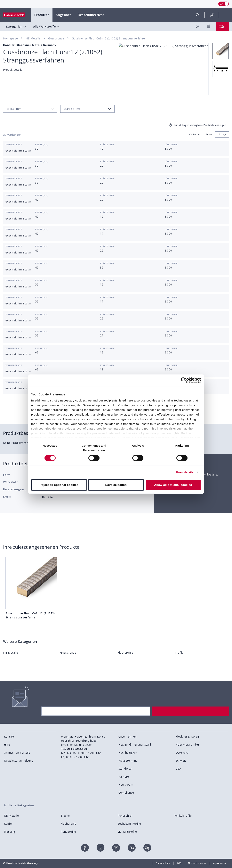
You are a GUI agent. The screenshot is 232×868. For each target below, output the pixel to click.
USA (178, 769)
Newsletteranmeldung (19, 761)
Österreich (183, 752)
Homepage (10, 38)
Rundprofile (68, 832)
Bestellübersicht (91, 15)
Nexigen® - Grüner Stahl (135, 744)
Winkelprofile (183, 816)
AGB (179, 863)
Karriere (124, 777)
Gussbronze (56, 38)
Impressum (219, 863)
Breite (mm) (42, 145)
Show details (184, 472)
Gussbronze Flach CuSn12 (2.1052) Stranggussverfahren (109, 38)
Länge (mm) (171, 145)
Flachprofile (125, 653)
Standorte (125, 769)
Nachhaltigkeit (128, 752)
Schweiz (181, 761)
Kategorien (17, 27)
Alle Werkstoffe (47, 27)
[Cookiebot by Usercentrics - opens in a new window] (184, 380)
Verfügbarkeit (14, 145)
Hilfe (7, 744)
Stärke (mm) (107, 145)
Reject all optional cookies (59, 485)
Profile (179, 653)
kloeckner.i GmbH (187, 744)
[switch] (224, 4)
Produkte (42, 15)
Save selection (116, 485)
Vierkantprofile (127, 832)
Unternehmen (128, 736)
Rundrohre (125, 816)
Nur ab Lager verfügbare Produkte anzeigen (197, 125)
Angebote (64, 15)
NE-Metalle (33, 38)
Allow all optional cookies (173, 485)
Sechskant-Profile (129, 824)
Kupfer (8, 824)
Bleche (65, 816)
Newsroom (126, 785)
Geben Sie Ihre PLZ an (18, 151)
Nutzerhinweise (197, 863)
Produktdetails (13, 70)
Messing (9, 832)
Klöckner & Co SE (187, 736)
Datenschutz (163, 863)
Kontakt (9, 736)
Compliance (126, 793)
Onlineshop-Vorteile (17, 752)
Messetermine (128, 761)
